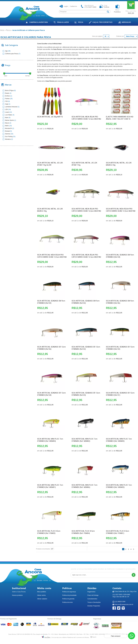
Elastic (6, 93)
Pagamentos (91, 592)
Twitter (119, 608)
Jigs (5, 51)
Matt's (6, 126)
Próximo (136, 549)
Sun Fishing (8, 137)
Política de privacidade (69, 595)
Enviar (133, 575)
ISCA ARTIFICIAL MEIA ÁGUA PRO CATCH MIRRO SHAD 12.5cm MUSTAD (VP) (52, 257)
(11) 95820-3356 (120, 602)
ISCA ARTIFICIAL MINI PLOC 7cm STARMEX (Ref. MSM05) (119, 486)
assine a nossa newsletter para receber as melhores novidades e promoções (103, 569)
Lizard (6, 112)
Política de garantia (68, 599)
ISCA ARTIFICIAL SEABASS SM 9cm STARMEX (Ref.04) (120, 256)
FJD (5, 101)
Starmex (7, 134)
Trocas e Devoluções (94, 602)
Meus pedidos (42, 592)
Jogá (6, 104)
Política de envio (67, 602)
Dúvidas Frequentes (94, 606)
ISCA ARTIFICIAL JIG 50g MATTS (50, 117)
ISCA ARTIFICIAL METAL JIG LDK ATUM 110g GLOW (50, 164)
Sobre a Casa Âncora (19, 592)
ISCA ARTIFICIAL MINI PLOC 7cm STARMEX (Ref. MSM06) (84, 486)
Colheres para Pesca (11, 54)
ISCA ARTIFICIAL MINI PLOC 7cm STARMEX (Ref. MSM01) (50, 486)
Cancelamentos (92, 599)
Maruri (6, 123)
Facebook (114, 608)
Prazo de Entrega (93, 595)
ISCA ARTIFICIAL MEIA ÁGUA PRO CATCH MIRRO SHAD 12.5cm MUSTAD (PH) (86, 119)
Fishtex (6, 99)
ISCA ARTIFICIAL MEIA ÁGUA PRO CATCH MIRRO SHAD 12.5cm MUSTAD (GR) (121, 211)
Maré (6, 118)
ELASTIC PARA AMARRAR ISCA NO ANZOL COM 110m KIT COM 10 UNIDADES (120, 119)
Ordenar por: (120, 36)
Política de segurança (69, 592)
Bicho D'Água (8, 91)
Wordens (7, 139)
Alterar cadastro (42, 599)
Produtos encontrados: (43, 549)
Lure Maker (8, 115)
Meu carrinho (131, 5)
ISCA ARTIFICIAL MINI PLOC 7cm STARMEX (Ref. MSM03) (119, 440)
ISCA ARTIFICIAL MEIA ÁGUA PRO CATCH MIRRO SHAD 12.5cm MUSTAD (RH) (86, 257)
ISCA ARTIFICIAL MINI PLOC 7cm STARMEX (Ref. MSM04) (50, 440)
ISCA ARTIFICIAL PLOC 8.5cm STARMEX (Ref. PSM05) (49, 532)
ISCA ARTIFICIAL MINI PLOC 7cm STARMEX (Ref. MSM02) (84, 440)
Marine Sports (8, 120)
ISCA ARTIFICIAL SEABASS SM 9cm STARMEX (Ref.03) (51, 302)
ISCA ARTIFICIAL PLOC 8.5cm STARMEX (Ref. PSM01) (118, 532)
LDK (5, 109)
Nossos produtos (17, 595)
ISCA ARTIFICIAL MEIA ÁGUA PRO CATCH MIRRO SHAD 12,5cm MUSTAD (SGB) (86, 211)
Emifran (7, 96)
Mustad (6, 131)
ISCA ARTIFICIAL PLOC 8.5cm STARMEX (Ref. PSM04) (83, 532)
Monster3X (8, 128)
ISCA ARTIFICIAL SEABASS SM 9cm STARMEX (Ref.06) (120, 302)
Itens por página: (97, 36)
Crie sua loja (55, 637)
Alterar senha (41, 595)
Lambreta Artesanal (10, 107)
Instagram (123, 608)
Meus (117, 11)
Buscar (109, 12)
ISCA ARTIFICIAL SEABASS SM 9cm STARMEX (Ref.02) (86, 302)
